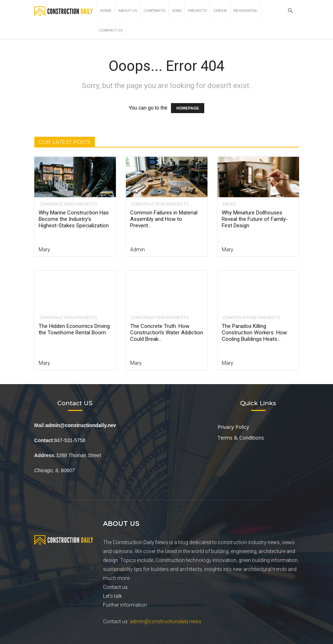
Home (106, 11)
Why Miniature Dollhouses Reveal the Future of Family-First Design (255, 219)
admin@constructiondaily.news (166, 621)
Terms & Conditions (241, 438)
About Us (128, 11)
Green (220, 11)
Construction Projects (67, 204)
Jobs (177, 11)
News (228, 204)
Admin (138, 250)
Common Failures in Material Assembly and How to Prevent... (164, 219)
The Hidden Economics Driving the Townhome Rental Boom (74, 329)
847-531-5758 (70, 440)
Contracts (155, 11)
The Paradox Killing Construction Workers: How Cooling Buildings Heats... (254, 333)
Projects (197, 11)
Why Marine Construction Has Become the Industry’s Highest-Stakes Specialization (74, 219)
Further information (125, 605)
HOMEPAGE (188, 108)
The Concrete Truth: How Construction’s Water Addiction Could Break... (167, 333)
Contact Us (111, 30)
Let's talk (112, 596)
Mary (44, 250)
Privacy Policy (233, 427)
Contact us (115, 587)
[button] (290, 11)
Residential (246, 11)
